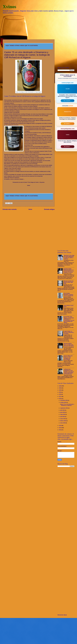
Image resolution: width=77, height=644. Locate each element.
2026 (60, 386)
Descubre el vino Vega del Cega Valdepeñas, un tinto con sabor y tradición (69, 257)
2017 (60, 396)
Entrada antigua (49, 209)
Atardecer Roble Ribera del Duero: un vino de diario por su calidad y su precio (69, 271)
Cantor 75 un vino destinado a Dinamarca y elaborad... (67, 405)
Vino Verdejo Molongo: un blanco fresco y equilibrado (68, 295)
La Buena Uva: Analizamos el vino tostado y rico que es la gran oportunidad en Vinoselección (69, 372)
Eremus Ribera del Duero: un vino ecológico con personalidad (68, 358)
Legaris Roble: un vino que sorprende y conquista (69, 332)
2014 (60, 428)
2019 (60, 392)
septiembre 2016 (64, 408)
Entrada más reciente (10, 209)
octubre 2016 (63, 402)
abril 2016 (63, 417)
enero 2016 (63, 423)
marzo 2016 (63, 419)
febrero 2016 (63, 421)
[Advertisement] (38, 26)
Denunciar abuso (62, 615)
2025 (60, 388)
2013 (60, 430)
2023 (60, 390)
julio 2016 (63, 410)
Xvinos (9, 7)
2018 (60, 394)
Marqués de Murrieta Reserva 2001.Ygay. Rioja (69, 282)
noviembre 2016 (64, 400)
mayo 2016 (63, 414)
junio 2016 (63, 412)
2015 (60, 426)
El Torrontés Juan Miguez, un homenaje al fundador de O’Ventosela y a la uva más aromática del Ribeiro (69, 320)
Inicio (30, 209)
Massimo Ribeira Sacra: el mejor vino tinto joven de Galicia (69, 345)
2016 (60, 399)
